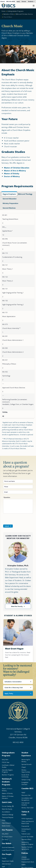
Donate (24, 1)
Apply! (23, 792)
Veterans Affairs (26, 839)
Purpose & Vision (7, 837)
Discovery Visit (26, 795)
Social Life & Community (25, 776)
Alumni (3, 1)
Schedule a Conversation (13, 682)
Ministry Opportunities (26, 771)
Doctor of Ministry (12, 176)
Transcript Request (8, 817)
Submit (7, 526)
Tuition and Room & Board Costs (28, 822)
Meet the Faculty (17, 606)
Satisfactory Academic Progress (27, 843)
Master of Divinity (12, 173)
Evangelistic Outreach (25, 783)
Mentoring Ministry (26, 761)
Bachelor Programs (8, 775)
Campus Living (26, 780)
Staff (3, 867)
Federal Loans (26, 834)
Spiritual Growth (26, 764)
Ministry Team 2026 (27, 808)
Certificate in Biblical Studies (8, 766)
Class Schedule (6, 823)
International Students (25, 804)
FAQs (4, 820)
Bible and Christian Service (24, 14)
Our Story (5, 839)
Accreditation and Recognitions (27, 799)
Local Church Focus (8, 850)
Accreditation (6, 812)
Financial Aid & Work (28, 862)
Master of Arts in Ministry (15, 171)
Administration (6, 864)
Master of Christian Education (17, 168)
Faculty (4, 858)
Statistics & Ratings (8, 815)
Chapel (24, 767)
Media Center (6, 826)
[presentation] (18, 519)
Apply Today (9, 693)
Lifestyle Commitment (25, 858)
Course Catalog (7, 806)
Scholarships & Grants (26, 830)
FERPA (23, 865)
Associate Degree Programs (7, 771)
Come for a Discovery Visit (14, 687)
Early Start (5, 759)
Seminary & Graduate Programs (7, 782)
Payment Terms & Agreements (27, 848)
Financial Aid (25, 826)
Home (4, 11)
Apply (18, 1)
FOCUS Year (6, 762)
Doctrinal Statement (8, 847)
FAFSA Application (27, 819)
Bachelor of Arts (9, 14)
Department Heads (8, 861)
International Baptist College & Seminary (18, 733)
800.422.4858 (11, 1)
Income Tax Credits (27, 837)
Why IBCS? (5, 834)
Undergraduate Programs (15, 11)
